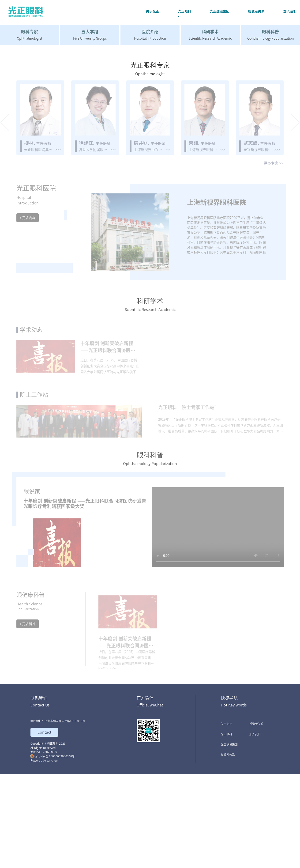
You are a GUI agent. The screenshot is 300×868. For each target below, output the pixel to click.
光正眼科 (226, 828)
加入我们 (255, 828)
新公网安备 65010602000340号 (53, 850)
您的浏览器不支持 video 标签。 (218, 619)
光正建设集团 (229, 838)
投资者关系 (228, 848)
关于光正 (226, 818)
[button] (5, 215)
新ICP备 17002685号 (44, 846)
